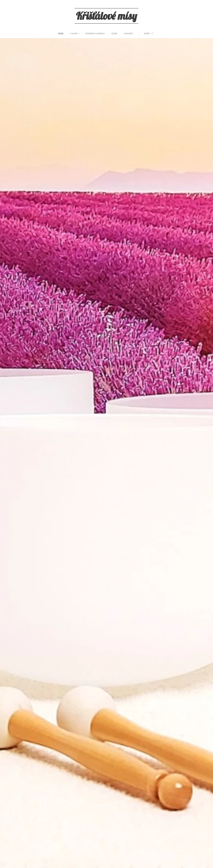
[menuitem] (62, 34)
